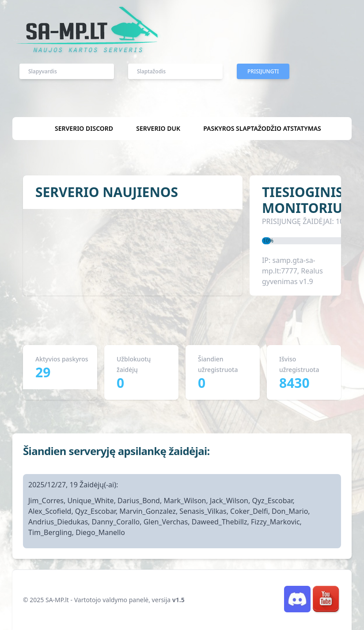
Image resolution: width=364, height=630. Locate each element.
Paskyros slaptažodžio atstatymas (262, 128)
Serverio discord (84, 128)
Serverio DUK (158, 128)
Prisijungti (263, 71)
